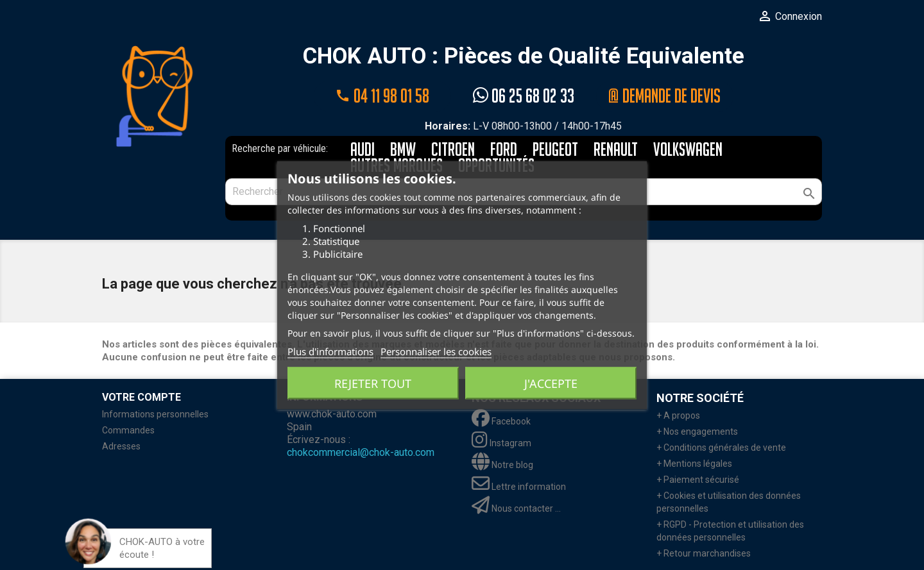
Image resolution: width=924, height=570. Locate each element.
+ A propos (678, 415)
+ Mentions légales (694, 464)
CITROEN (453, 150)
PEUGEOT (555, 150)
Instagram (501, 443)
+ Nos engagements (697, 432)
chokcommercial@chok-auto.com (361, 452)
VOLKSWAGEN (688, 150)
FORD (504, 150)
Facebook (501, 421)
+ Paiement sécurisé (698, 480)
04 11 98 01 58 (382, 96)
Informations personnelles (155, 414)
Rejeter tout (373, 383)
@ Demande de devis (665, 96)
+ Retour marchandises (704, 553)
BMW (403, 150)
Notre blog (502, 465)
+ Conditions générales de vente (721, 448)
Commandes (128, 430)
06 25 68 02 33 (524, 96)
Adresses (121, 446)
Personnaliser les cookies (436, 351)
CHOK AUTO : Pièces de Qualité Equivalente (524, 57)
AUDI (363, 150)
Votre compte (141, 397)
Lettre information (519, 487)
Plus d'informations (330, 351)
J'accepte (551, 383)
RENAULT (616, 150)
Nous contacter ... (516, 508)
